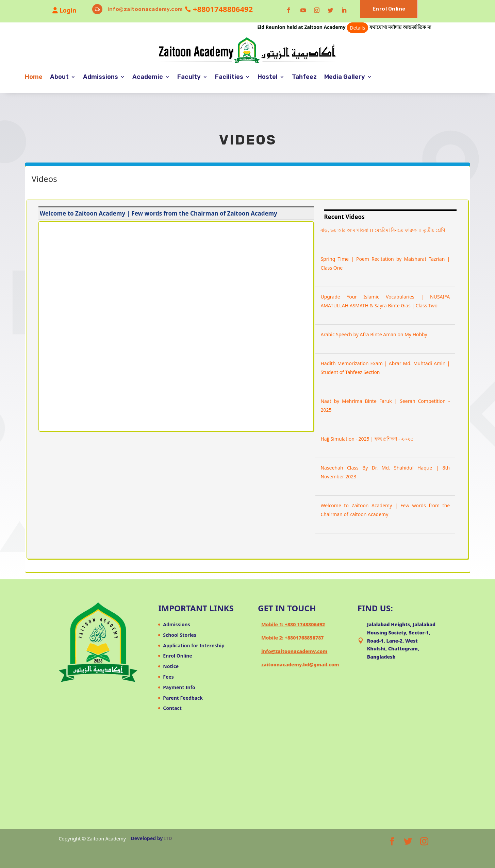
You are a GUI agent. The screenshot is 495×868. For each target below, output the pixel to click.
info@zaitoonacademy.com (145, 9)
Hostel (268, 77)
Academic (148, 77)
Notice (171, 666)
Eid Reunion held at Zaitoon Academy (323, 27)
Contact (172, 708)
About (59, 77)
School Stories (180, 635)
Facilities (229, 77)
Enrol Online (389, 9)
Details (368, 28)
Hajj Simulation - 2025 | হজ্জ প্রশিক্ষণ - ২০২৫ (367, 439)
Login (64, 10)
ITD (168, 838)
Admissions (101, 77)
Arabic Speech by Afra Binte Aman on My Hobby (374, 334)
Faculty (189, 77)
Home (34, 77)
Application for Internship (194, 645)
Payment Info (179, 687)
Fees (168, 677)
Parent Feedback (183, 698)
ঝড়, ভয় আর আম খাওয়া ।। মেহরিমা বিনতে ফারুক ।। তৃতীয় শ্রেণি (383, 230)
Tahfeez (304, 77)
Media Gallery (345, 77)
